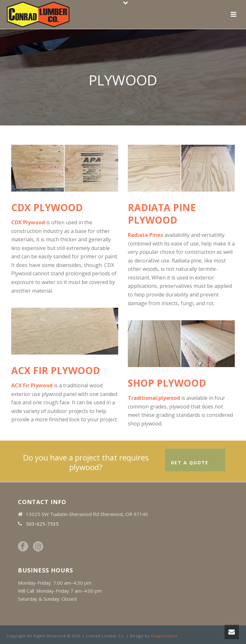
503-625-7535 (42, 524)
